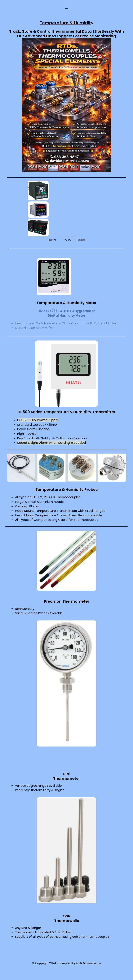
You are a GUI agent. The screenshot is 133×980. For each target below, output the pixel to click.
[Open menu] (67, 8)
